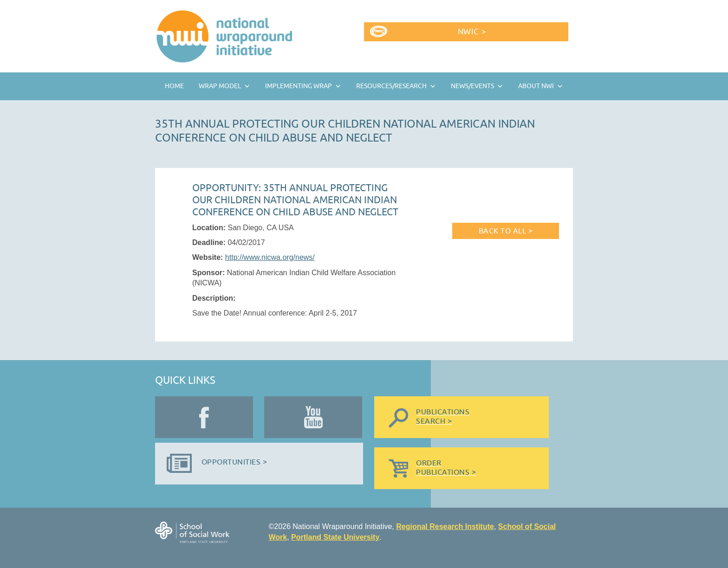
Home (174, 86)
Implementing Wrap (299, 86)
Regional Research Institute (445, 526)
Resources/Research (391, 86)
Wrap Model (220, 86)
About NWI (536, 86)
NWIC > (472, 32)
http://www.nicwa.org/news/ (270, 257)
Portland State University (335, 537)
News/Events (472, 86)
